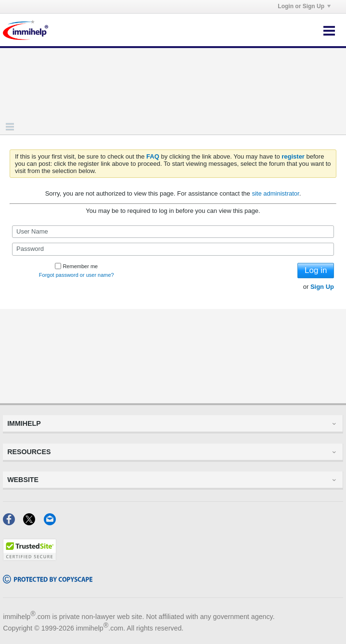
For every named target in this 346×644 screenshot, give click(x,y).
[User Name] (173, 232)
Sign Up (322, 287)
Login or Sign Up (304, 6)
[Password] (173, 249)
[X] (33, 522)
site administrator (275, 193)
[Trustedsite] (30, 558)
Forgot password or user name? (77, 275)
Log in (316, 270)
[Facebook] (13, 522)
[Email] (53, 522)
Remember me (76, 266)
